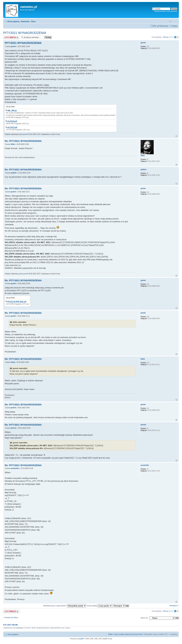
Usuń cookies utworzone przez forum (128, 634)
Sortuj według (99, 606)
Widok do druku (170, 21)
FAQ (154, 26)
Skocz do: (144, 618)
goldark (14, 173)
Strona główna (13, 21)
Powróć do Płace (12, 618)
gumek (13, 46)
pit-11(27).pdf (12, 127)
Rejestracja (164, 26)
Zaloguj (174, 26)
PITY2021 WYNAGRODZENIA (25, 33)
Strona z (168, 37)
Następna (173, 606)
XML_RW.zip (12, 110)
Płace (33, 21)
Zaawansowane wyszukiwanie (166, 11)
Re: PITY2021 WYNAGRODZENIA (23, 141)
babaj (13, 362)
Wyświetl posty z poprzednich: (65, 606)
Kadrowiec (25, 21)
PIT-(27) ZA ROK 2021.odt (17, 302)
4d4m (13, 144)
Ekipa (111, 634)
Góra (176, 136)
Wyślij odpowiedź (11, 37)
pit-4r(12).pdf (12, 121)
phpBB (81, 639)
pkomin (14, 428)
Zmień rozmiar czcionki (175, 21)
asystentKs (15, 468)
